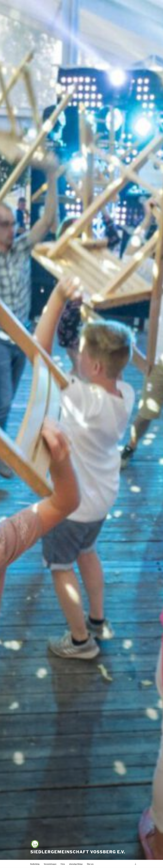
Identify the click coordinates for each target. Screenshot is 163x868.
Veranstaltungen (50, 864)
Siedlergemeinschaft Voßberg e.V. (78, 852)
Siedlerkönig (35, 864)
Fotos (63, 864)
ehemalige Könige (76, 864)
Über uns (90, 864)
